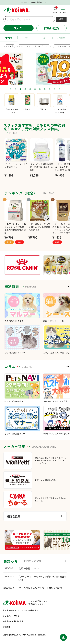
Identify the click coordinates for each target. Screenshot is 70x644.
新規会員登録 (51, 28)
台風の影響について (29, 568)
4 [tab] (25, 89)
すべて (9, 38)
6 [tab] (35, 89)
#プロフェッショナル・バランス (34, 46)
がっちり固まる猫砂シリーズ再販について (41, 588)
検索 (61, 19)
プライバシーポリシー (12, 616)
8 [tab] (45, 89)
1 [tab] (10, 89)
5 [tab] (30, 89)
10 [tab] (55, 89)
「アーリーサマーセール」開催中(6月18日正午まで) (42, 578)
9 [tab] (50, 89)
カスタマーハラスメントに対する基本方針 (21, 610)
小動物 (61, 38)
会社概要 (7, 627)
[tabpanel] (35, 69)
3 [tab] (20, 89)
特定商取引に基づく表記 (13, 621)
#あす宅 (10, 46)
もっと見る (58, 286)
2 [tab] (15, 89)
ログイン (19, 28)
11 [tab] (60, 89)
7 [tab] (40, 89)
